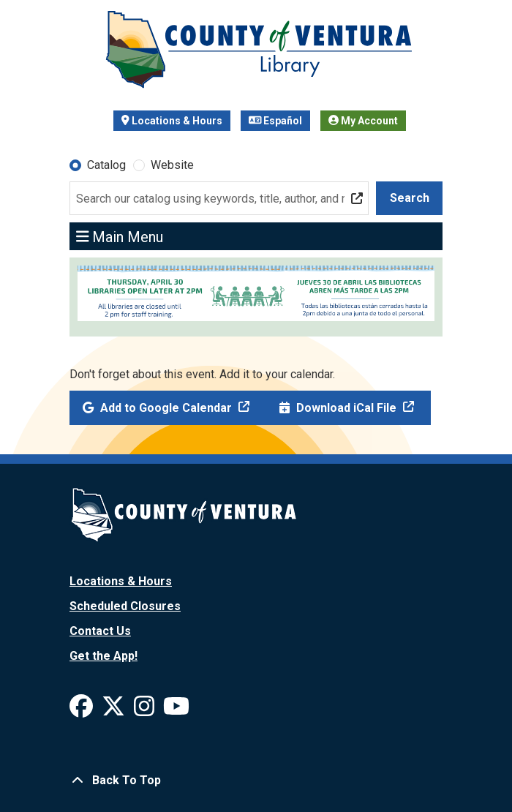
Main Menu (120, 236)
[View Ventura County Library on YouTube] (176, 711)
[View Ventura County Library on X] (115, 711)
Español (276, 121)
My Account (363, 121)
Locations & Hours (172, 121)
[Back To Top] (256, 781)
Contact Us (100, 631)
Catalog (106, 165)
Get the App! (103, 656)
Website (172, 165)
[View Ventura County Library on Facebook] (83, 711)
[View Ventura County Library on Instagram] (146, 711)
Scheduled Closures (125, 606)
